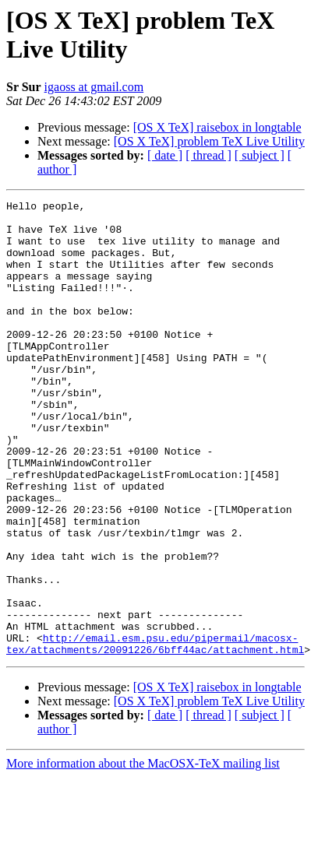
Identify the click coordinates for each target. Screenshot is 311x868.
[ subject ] (260, 155)
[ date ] (165, 155)
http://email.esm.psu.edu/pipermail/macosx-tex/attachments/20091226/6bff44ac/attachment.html (155, 733)
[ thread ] (209, 155)
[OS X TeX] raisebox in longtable (217, 127)
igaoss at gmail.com (94, 87)
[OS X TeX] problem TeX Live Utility (209, 141)
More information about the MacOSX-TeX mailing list (143, 854)
